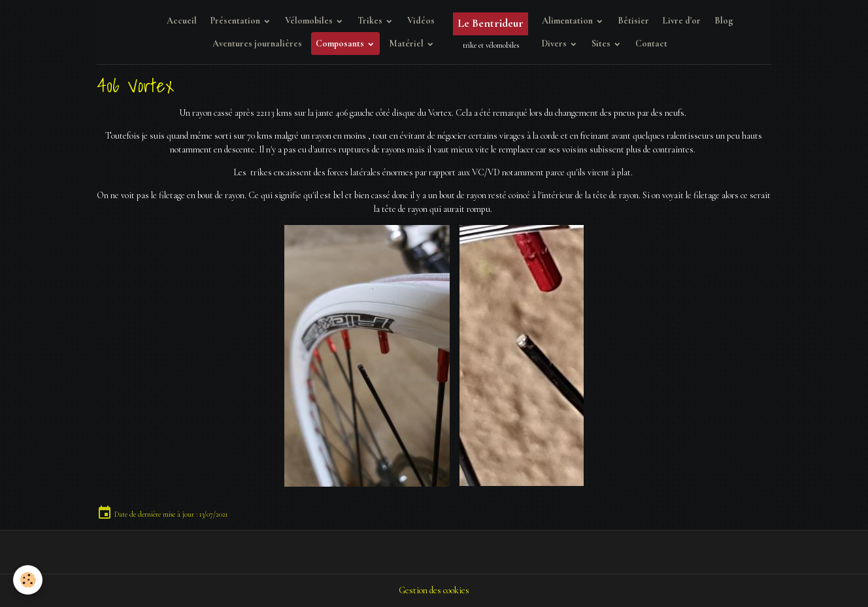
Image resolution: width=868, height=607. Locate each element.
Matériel (407, 43)
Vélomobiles (310, 21)
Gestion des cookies (434, 590)
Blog (724, 21)
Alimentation (568, 21)
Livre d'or (682, 21)
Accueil (182, 21)
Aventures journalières (257, 43)
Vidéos (421, 21)
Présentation (236, 21)
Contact (651, 43)
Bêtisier (633, 21)
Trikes (371, 21)
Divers (555, 43)
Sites (602, 43)
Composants (341, 43)
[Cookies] (28, 580)
